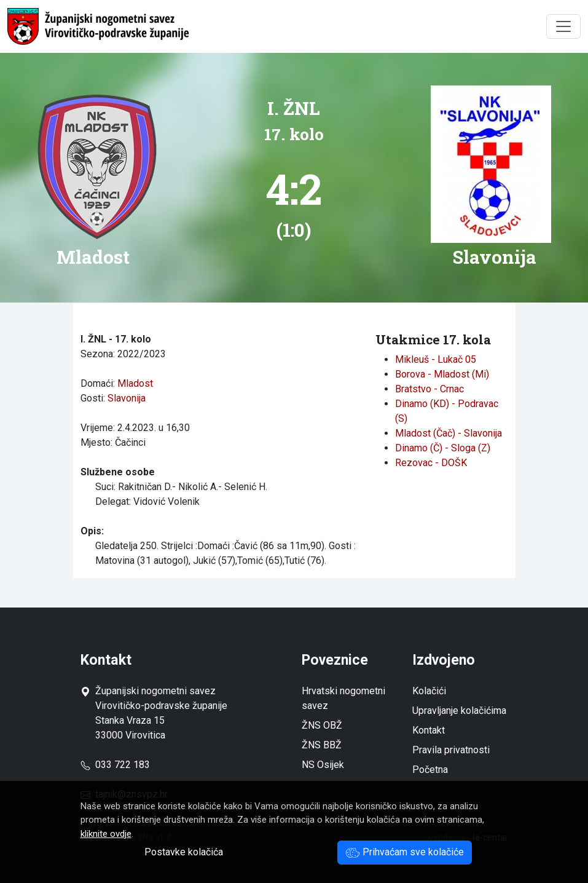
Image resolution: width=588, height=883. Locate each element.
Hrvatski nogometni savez (343, 698)
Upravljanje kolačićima (459, 711)
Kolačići (429, 691)
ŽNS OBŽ (322, 725)
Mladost (135, 383)
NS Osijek (323, 765)
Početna (430, 770)
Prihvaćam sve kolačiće (405, 852)
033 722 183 (115, 765)
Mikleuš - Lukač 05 (436, 359)
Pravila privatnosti (451, 750)
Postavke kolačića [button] (184, 852)
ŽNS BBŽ (322, 745)
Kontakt (429, 730)
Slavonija (127, 398)
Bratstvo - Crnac (429, 389)
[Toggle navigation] (563, 26)
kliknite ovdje (106, 834)
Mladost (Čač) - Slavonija (449, 433)
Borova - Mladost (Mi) (442, 374)
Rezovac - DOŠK (431, 463)
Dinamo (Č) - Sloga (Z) (443, 448)
